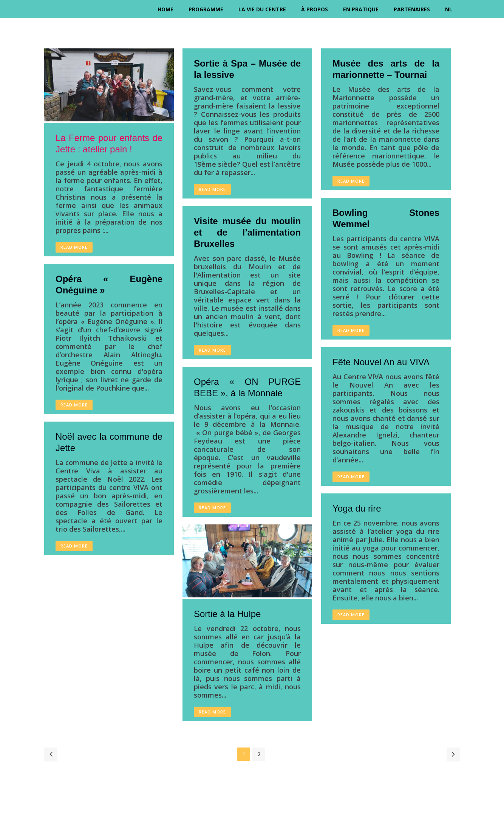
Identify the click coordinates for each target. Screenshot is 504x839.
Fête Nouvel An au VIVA (381, 362)
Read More (74, 247)
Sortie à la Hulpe (227, 614)
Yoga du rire (357, 508)
